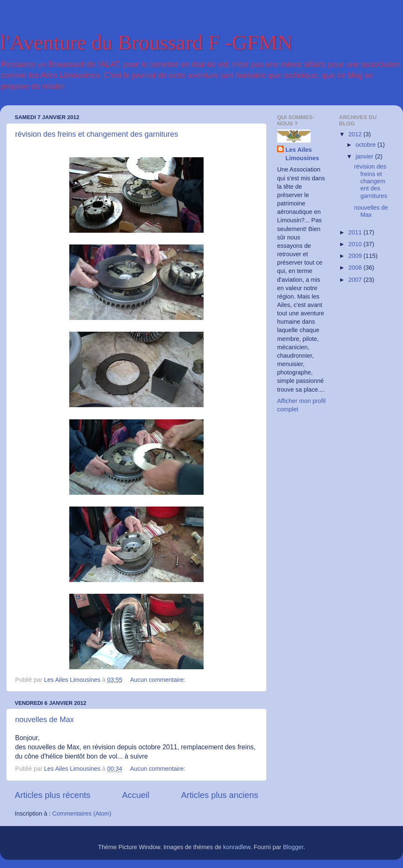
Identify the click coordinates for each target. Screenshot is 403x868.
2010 (356, 244)
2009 (356, 256)
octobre (366, 145)
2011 (356, 232)
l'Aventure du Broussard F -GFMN (146, 42)
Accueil (136, 795)
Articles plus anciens (220, 795)
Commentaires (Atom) (82, 813)
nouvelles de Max (44, 720)
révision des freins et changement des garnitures (97, 134)
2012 (356, 134)
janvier (365, 156)
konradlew (237, 847)
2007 (356, 280)
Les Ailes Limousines (302, 154)
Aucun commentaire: (159, 680)
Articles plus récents (52, 795)
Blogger (293, 847)
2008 (356, 268)
